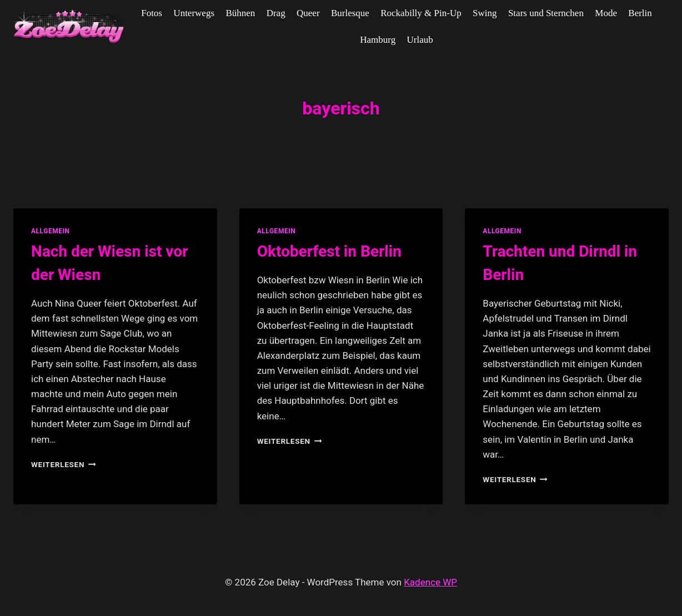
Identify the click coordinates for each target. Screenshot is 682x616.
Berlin (640, 13)
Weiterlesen (64, 464)
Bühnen (240, 13)
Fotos (152, 13)
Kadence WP (430, 582)
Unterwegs (194, 13)
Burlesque (350, 13)
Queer (308, 13)
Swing (485, 13)
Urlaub (420, 40)
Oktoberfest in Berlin (329, 251)
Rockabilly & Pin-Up (421, 13)
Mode (606, 13)
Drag (276, 13)
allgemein (51, 231)
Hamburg (378, 40)
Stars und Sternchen (546, 13)
